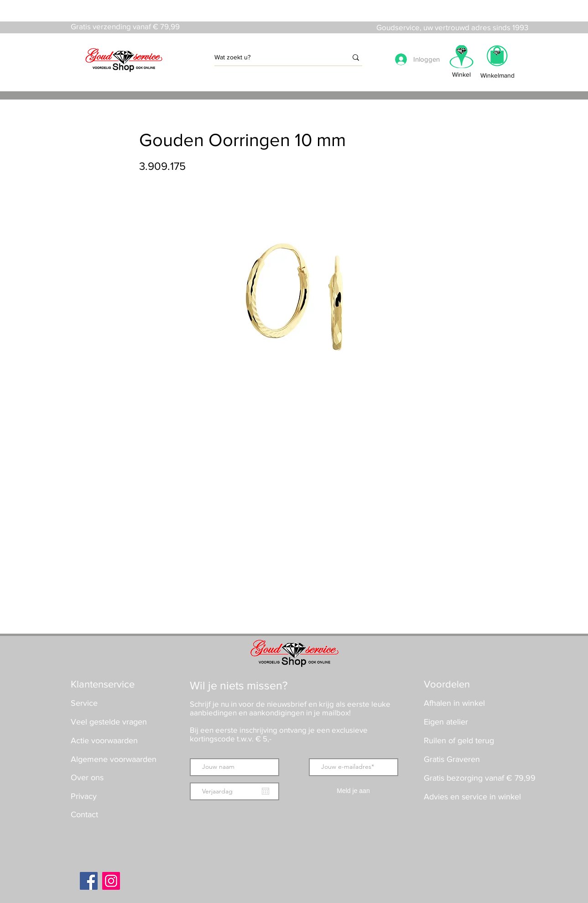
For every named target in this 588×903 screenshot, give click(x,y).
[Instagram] (111, 881)
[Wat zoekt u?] (274, 58)
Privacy (84, 796)
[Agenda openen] (265, 791)
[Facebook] (89, 881)
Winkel (461, 74)
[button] (497, 59)
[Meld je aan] (354, 791)
